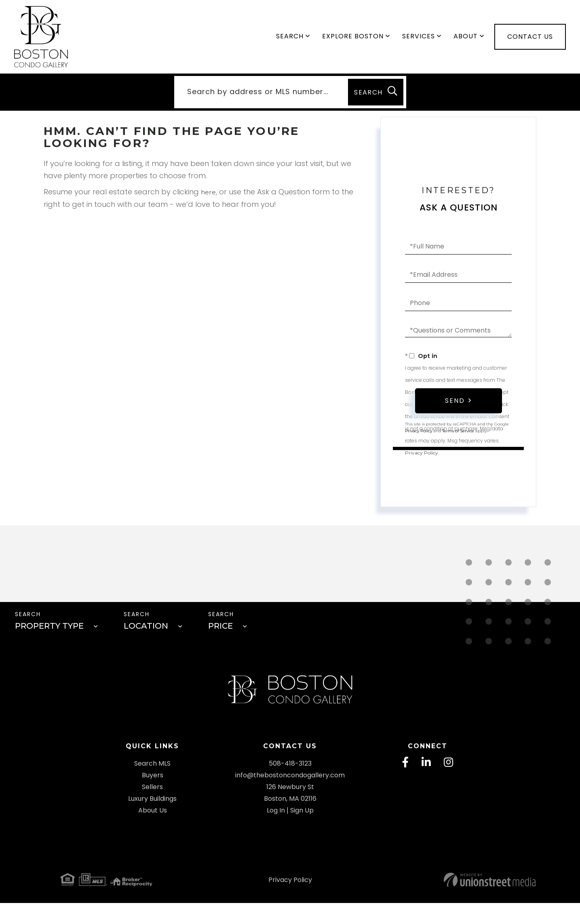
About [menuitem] (466, 39)
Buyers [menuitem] (153, 796)
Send (455, 407)
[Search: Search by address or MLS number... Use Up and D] (259, 97)
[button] (375, 97)
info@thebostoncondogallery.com (290, 796)
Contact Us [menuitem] (530, 39)
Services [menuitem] (419, 39)
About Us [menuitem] (153, 831)
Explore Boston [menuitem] (353, 39)
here (209, 198)
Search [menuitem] (290, 39)
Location (147, 635)
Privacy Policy (422, 458)
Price (224, 635)
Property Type (49, 635)
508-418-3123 (290, 784)
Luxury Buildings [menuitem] (152, 820)
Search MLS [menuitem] (152, 784)
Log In (276, 831)
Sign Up (302, 831)
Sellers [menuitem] (152, 808)
